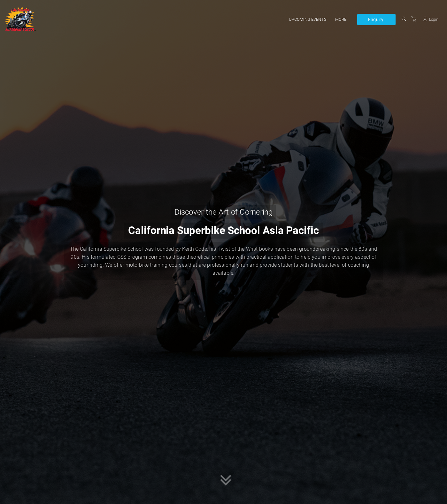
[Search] (404, 19)
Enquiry (376, 19)
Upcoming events (308, 19)
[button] (226, 481)
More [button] (341, 19)
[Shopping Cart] (414, 19)
